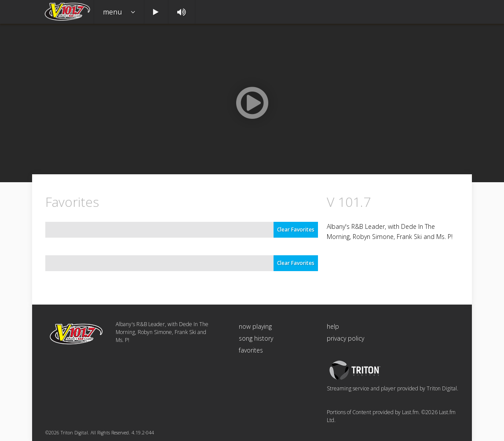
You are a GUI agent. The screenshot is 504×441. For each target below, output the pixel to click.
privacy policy (345, 338)
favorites (251, 350)
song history (256, 338)
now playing (255, 326)
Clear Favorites (296, 230)
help (333, 326)
